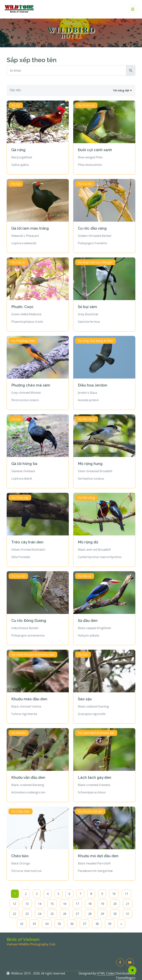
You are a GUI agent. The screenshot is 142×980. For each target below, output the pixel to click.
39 (110, 924)
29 (102, 914)
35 (59, 924)
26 (65, 914)
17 (77, 904)
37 (84, 924)
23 (27, 914)
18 (90, 904)
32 (22, 924)
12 (14, 904)
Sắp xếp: (15, 90)
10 (114, 894)
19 (102, 904)
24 (40, 914)
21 (128, 904)
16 (65, 904)
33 (34, 924)
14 (40, 904)
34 (47, 924)
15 (52, 904)
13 (27, 904)
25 (52, 914)
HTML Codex (106, 973)
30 (115, 914)
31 (128, 914)
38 (97, 924)
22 (14, 914)
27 (77, 914)
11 (126, 894)
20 (115, 904)
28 (90, 914)
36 (72, 924)
